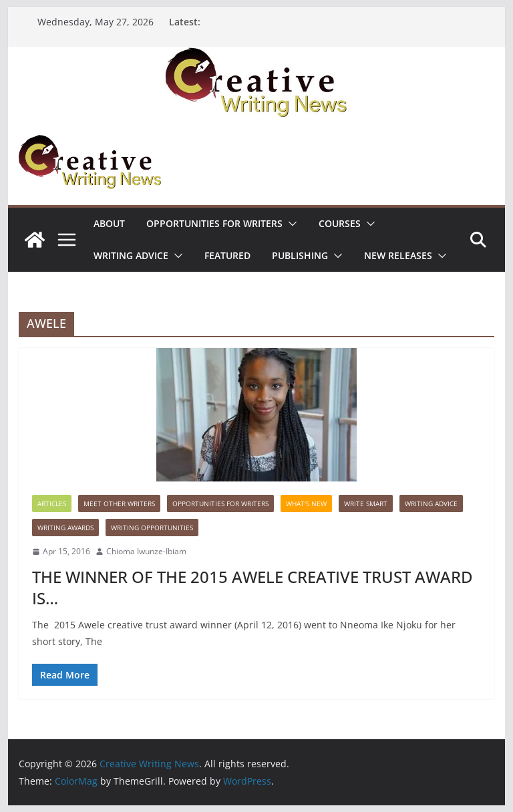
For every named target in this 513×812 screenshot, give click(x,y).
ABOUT (109, 223)
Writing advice (131, 255)
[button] (290, 224)
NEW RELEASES (398, 255)
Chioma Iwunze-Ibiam (146, 551)
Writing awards (65, 528)
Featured (227, 255)
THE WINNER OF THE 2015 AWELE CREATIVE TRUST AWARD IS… (252, 587)
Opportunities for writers (214, 223)
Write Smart (366, 503)
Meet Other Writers (119, 503)
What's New (306, 503)
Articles (52, 503)
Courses (340, 223)
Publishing (300, 255)
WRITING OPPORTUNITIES (152, 528)
